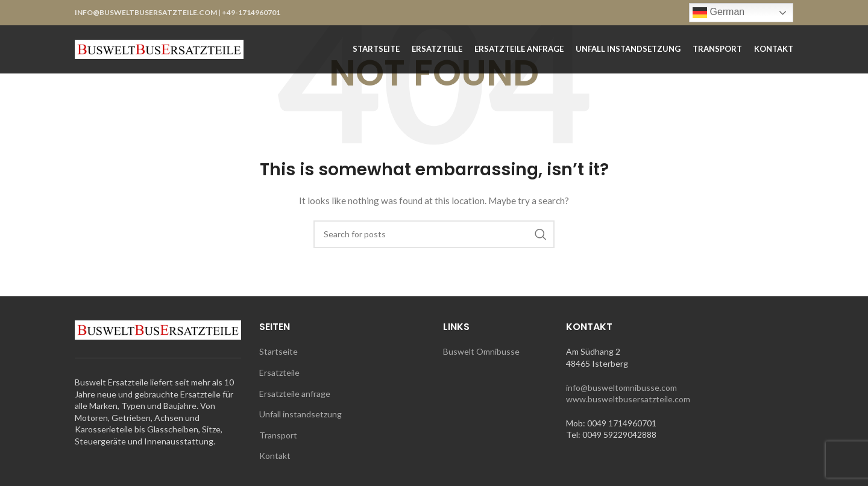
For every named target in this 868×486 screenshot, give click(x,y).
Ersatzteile (279, 372)
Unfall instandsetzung (300, 414)
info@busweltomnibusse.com (621, 388)
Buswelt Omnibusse (481, 351)
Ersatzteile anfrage (295, 394)
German (719, 13)
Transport (278, 435)
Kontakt (275, 456)
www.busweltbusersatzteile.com (628, 399)
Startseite (278, 351)
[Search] (434, 234)
